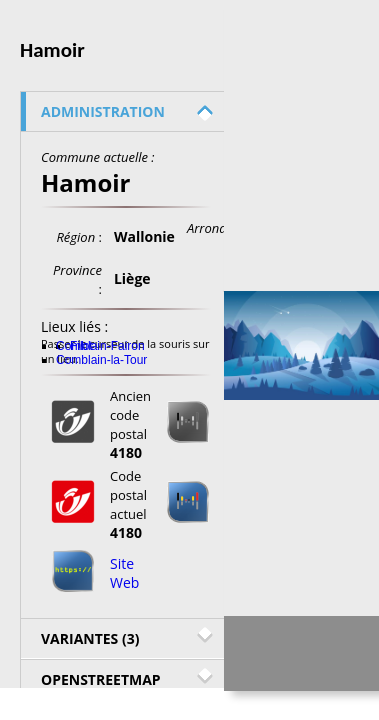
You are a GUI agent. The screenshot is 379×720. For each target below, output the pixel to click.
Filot (81, 346)
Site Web (124, 573)
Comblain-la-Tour (101, 360)
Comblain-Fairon (100, 346)
